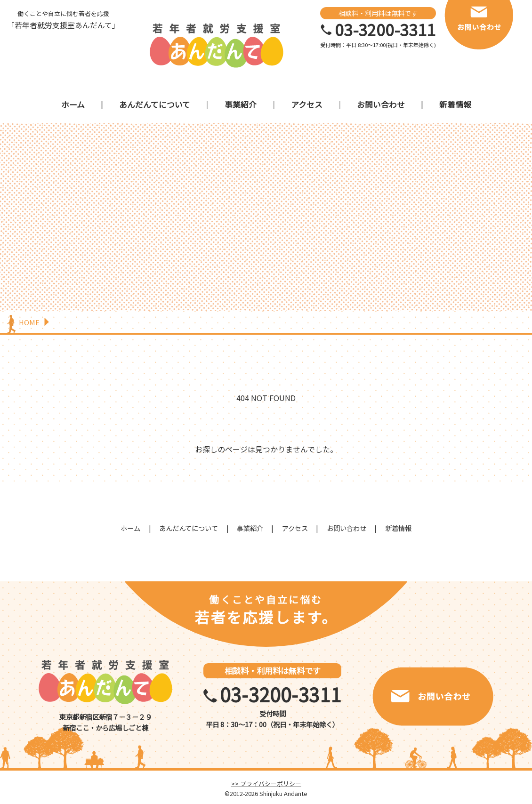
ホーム (73, 105)
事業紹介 (241, 105)
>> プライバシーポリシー (266, 784)
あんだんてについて (155, 105)
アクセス (307, 105)
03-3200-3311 (385, 30)
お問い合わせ (381, 105)
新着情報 (455, 105)
